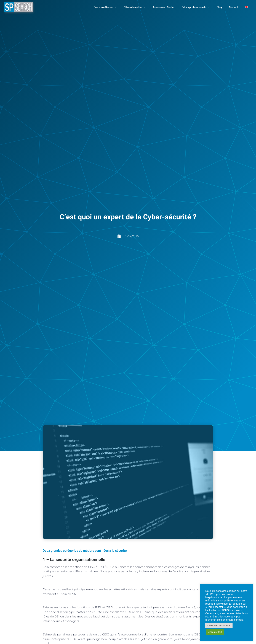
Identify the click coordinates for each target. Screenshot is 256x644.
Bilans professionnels (196, 7)
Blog (219, 7)
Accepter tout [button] (215, 632)
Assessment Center (164, 7)
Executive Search (105, 7)
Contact (233, 7)
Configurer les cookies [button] (219, 626)
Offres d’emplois (134, 7)
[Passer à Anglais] (247, 7)
